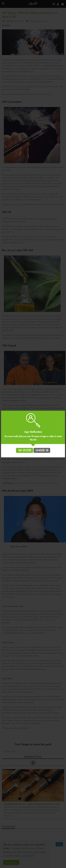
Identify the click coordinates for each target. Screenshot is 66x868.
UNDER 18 (42, 450)
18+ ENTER (25, 450)
